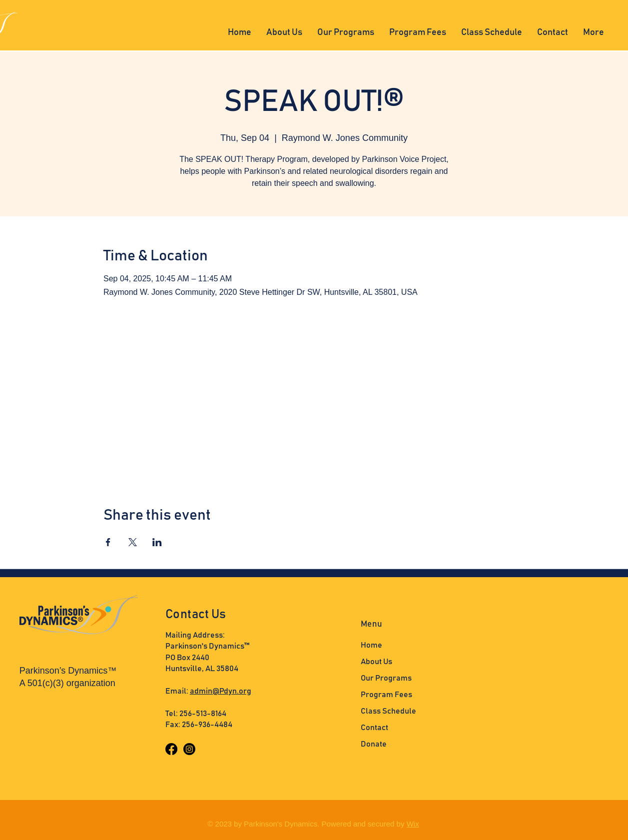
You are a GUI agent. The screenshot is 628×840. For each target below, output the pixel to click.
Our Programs (386, 678)
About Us (376, 662)
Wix (413, 824)
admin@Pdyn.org (221, 691)
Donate (374, 744)
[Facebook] (171, 749)
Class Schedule (388, 711)
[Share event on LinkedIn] (157, 542)
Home (371, 645)
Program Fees (386, 695)
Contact (374, 728)
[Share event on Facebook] (108, 542)
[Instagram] (189, 749)
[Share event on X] (133, 542)
